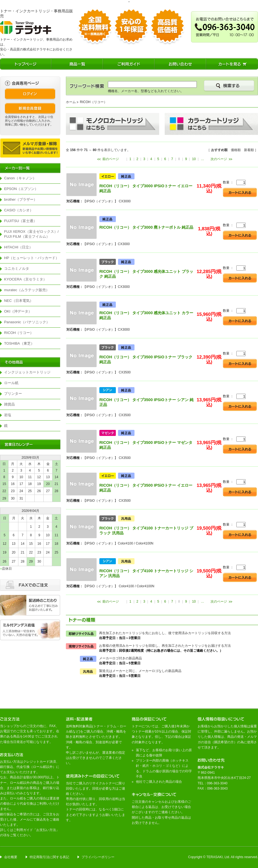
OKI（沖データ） (18, 311)
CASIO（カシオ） (19, 210)
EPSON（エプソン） (21, 189)
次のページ (219, 159)
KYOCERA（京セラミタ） (26, 279)
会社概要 (11, 857)
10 (194, 159)
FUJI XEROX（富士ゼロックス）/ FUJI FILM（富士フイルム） (32, 234)
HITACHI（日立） (18, 247)
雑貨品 (9, 404)
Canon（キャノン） (20, 178)
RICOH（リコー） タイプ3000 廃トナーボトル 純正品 (146, 227)
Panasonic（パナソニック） (27, 322)
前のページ (111, 159)
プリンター (13, 394)
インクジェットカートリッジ (27, 372)
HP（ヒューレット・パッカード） (32, 258)
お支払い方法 (46, 830)
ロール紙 (11, 383)
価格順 (236, 150)
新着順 (249, 150)
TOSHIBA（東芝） (19, 343)
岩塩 (8, 415)
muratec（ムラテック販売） (27, 290)
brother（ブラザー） (21, 199)
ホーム (71, 102)
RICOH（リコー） (19, 333)
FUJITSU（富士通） (20, 221)
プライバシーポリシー (98, 857)
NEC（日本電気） (19, 301)
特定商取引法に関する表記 (49, 857)
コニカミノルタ (17, 269)
